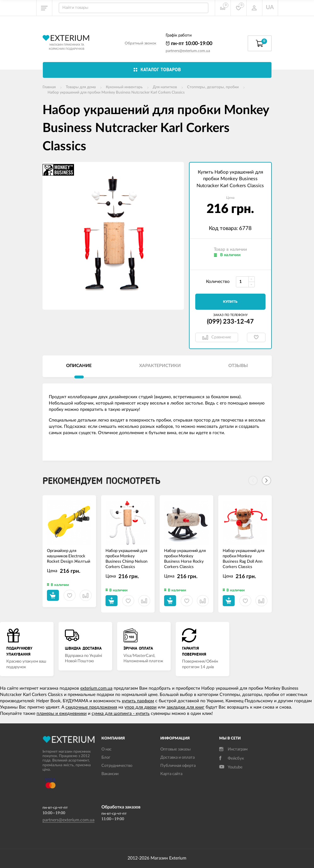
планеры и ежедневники (62, 714)
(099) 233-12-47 (230, 322)
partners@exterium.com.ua (188, 51)
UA (270, 8)
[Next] (266, 480)
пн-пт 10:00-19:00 (189, 43)
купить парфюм (138, 701)
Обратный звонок (140, 43)
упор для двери (140, 707)
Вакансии (110, 774)
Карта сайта (171, 774)
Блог (106, 758)
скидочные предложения (91, 707)
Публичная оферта (178, 766)
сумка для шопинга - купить (121, 714)
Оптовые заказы (175, 749)
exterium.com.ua (96, 688)
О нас (106, 749)
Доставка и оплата (177, 758)
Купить (230, 302)
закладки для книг (186, 707)
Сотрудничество (117, 766)
